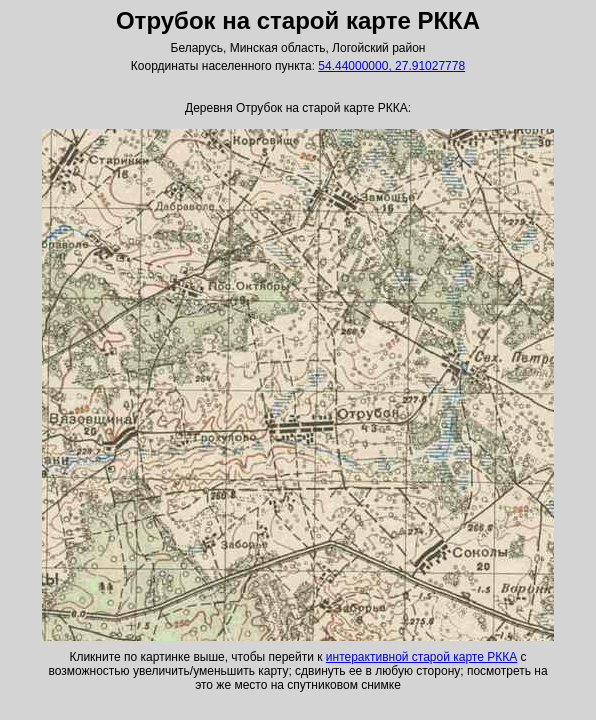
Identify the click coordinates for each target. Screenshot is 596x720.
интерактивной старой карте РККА (421, 657)
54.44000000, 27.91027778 (391, 66)
